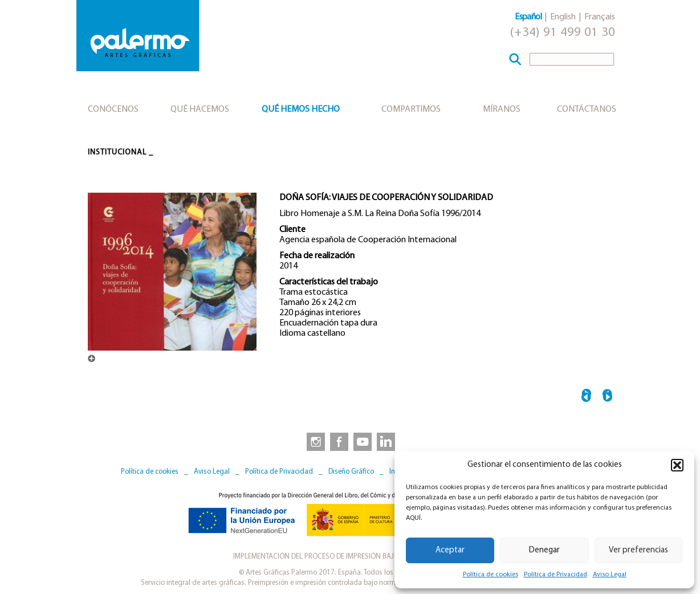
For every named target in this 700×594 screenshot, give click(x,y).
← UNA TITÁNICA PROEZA (586, 397)
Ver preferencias (638, 550)
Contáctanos (587, 109)
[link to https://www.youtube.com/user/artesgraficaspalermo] (363, 441)
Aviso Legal (610, 575)
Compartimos (411, 109)
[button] (677, 465)
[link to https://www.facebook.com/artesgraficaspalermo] (338, 441)
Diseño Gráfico (351, 472)
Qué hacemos (200, 109)
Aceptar (450, 550)
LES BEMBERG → (607, 397)
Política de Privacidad (555, 575)
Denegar (544, 550)
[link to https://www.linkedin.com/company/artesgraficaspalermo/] (387, 441)
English (563, 17)
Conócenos (113, 109)
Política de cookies (491, 575)
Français (600, 17)
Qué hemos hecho (301, 109)
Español (528, 17)
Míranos (502, 109)
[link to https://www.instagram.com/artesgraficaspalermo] (314, 441)
